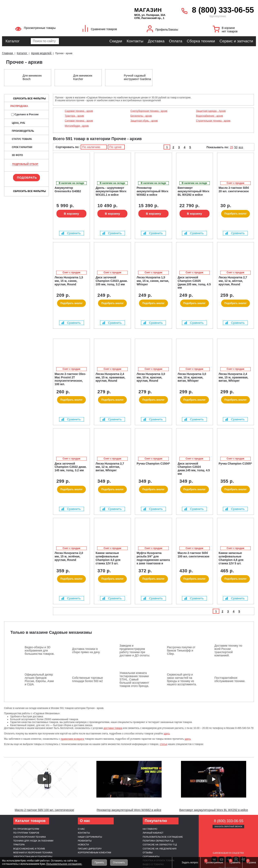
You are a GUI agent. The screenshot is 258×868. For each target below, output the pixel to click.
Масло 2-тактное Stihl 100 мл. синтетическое (44, 810)
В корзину (71, 214)
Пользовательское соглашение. (64, 864)
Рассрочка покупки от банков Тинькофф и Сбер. (181, 650)
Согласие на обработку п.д (160, 845)
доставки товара (113, 728)
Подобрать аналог (235, 214)
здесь (167, 734)
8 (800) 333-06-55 (223, 10)
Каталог (13, 41)
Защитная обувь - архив (144, 121)
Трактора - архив (74, 116)
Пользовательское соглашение (163, 837)
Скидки (116, 41)
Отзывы (148, 853)
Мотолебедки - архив (77, 126)
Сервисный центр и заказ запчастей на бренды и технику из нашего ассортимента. (182, 679)
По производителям (26, 829)
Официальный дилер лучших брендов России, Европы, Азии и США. (39, 679)
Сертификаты (151, 857)
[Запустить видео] (44, 779)
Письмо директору (90, 849)
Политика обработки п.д (158, 841)
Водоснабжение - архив (209, 116)
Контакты (135, 41)
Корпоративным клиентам (94, 853)
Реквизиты (85, 841)
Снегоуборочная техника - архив (149, 111)
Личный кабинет (153, 833)
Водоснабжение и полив (29, 849)
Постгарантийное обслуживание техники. (230, 679)
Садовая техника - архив (79, 111)
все (241, 147)
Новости (83, 845)
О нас (81, 829)
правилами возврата (72, 739)
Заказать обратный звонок (228, 826)
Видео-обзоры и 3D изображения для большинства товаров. (40, 650)
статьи (163, 744)
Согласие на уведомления (160, 849)
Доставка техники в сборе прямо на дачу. (86, 650)
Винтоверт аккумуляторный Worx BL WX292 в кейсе (214, 810)
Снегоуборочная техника (30, 837)
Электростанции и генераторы (33, 857)
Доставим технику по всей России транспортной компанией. (228, 650)
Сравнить (71, 233)
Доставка (156, 41)
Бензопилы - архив (141, 116)
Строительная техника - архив (213, 121)
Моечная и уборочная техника (33, 853)
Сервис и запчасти (236, 41)
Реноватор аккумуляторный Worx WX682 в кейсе (129, 810)
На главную (150, 829)
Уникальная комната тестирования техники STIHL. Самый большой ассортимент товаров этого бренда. (134, 679)
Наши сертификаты (90, 837)
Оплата (176, 41)
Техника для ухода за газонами (33, 841)
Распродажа (19, 106)
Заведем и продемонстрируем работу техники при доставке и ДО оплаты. (135, 650)
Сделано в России (25, 114)
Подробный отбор (25, 164)
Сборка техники (201, 41)
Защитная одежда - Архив (211, 111)
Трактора (19, 845)
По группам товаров (26, 833)
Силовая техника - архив (79, 121)
